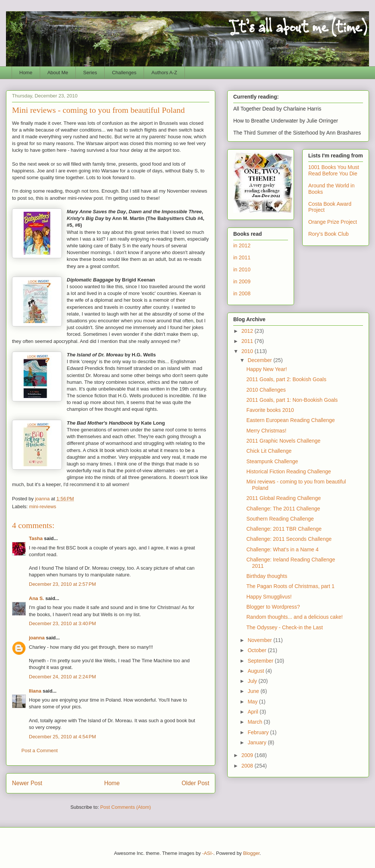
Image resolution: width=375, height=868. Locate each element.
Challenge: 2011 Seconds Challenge (289, 539)
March (256, 722)
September (261, 661)
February (259, 732)
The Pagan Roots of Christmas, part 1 (290, 586)
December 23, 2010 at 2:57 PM (62, 584)
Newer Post (27, 783)
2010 (248, 351)
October (258, 650)
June (254, 691)
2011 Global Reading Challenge (283, 498)
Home (26, 73)
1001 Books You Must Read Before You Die (334, 170)
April (253, 712)
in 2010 (242, 269)
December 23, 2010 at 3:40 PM (62, 623)
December (260, 360)
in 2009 (242, 281)
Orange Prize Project (333, 222)
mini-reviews (43, 507)
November (260, 640)
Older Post (195, 783)
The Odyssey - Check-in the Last (285, 627)
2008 (248, 766)
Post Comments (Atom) (125, 807)
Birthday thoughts (267, 576)
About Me (58, 73)
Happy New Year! (267, 369)
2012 (248, 331)
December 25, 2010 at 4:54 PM (62, 737)
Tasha (36, 538)
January (258, 742)
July (253, 681)
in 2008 (242, 293)
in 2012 (242, 245)
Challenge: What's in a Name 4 (283, 549)
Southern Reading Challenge (280, 519)
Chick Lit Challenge (269, 451)
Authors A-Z (164, 73)
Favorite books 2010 (270, 410)
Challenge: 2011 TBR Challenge (284, 529)
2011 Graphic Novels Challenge (283, 441)
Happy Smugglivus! (269, 597)
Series (90, 73)
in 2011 (242, 257)
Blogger (251, 853)
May (253, 702)
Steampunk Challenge (272, 461)
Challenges (124, 73)
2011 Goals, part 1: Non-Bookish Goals (292, 400)
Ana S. (36, 598)
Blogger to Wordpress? (273, 607)
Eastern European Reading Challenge (291, 420)
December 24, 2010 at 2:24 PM (62, 677)
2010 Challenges (266, 390)
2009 (248, 755)
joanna (37, 638)
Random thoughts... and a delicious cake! (295, 617)
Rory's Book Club (328, 234)
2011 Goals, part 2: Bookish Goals (286, 379)
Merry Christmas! (266, 431)
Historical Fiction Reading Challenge (289, 471)
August (256, 671)
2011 (248, 341)
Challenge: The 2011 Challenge (283, 509)
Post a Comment (40, 751)
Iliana (35, 691)
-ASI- (208, 853)
